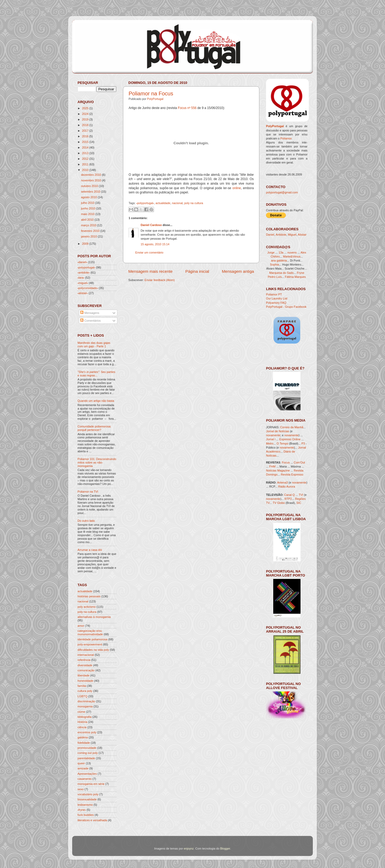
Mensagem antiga (238, 271)
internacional (86, 655)
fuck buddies (86, 815)
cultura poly (85, 691)
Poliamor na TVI (88, 492)
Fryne (301, 273)
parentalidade (86, 758)
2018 (85, 125)
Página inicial (197, 271)
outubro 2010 (90, 186)
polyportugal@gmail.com (282, 192)
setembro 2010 (91, 192)
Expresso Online (290, 439)
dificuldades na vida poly (93, 650)
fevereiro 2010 (90, 231)
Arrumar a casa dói (90, 550)
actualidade (163, 203)
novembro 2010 (91, 180)
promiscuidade (87, 748)
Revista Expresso (292, 474)
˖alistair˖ (83, 293)
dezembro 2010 (91, 175)
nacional (177, 203)
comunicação (86, 670)
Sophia (275, 264)
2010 (85, 170)
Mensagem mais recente (150, 271)
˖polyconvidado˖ (88, 288)
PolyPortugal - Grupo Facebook (286, 307)
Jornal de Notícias (278, 431)
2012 (85, 159)
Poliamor (286, 138)
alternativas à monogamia (94, 617)
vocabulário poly (88, 794)
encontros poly (87, 732)
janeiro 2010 (89, 236)
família (82, 686)
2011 (85, 164)
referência (84, 660)
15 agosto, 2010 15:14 (155, 244)
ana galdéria (279, 260)
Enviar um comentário (149, 252)
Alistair (302, 235)
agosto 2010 (89, 197)
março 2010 (89, 225)
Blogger (225, 848)
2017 (85, 131)
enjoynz (189, 848)
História (82, 722)
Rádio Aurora (286, 486)
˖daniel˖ (82, 262)
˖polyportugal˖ (145, 203)
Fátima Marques (295, 277)
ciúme (81, 712)
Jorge (271, 252)
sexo (81, 789)
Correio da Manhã (292, 427)
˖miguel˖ (83, 283)
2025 (85, 108)
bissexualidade (87, 799)
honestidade (85, 681)
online (237, 188)
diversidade (85, 665)
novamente (273, 435)
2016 (85, 136)
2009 (85, 244)
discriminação (86, 701)
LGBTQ (82, 696)
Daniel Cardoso (151, 225)
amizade (83, 768)
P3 (303, 443)
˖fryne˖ (82, 810)
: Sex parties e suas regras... (96, 374)
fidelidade (84, 743)
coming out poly (88, 753)
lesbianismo (85, 805)
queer (81, 763)
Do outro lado (86, 521)
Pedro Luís (275, 277)
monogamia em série (91, 784)
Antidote (281, 235)
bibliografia (84, 717)
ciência (82, 727)
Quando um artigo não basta (96, 401)
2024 (85, 114)
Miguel (292, 235)
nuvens (292, 252)
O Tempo (283, 443)
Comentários (90, 321)
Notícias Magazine (278, 470)
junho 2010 (88, 208)
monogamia (85, 706)
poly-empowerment (90, 644)
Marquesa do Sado (281, 273)
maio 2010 (88, 214)
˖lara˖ (81, 278)
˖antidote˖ (84, 273)
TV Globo (279, 503)
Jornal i (271, 439)
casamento (85, 779)
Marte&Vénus (292, 256)
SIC (299, 503)
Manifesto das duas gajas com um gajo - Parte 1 (94, 345)
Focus (286, 462)
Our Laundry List (277, 298)
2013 (85, 153)
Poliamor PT (274, 294)
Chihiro (275, 256)
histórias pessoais (89, 596)
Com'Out (299, 462)
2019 (85, 119)
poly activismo (87, 607)
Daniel (270, 235)
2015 (85, 142)
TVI (301, 495)
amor (81, 626)
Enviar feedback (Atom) (160, 280)
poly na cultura (194, 203)
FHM (272, 466)
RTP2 (288, 499)
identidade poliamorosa (93, 639)
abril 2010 (87, 220)
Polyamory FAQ (276, 303)
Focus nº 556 (187, 108)
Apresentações (87, 774)
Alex (303, 252)
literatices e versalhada (92, 820)
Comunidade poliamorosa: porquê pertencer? (94, 428)
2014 (85, 147)
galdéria (83, 737)
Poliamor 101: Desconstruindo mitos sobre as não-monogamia (97, 462)
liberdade (83, 675)
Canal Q (290, 495)
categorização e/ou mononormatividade (90, 632)
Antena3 (282, 482)
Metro (270, 443)
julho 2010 (88, 203)
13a (281, 252)
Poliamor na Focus (151, 94)
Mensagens (90, 313)
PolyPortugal (155, 99)
